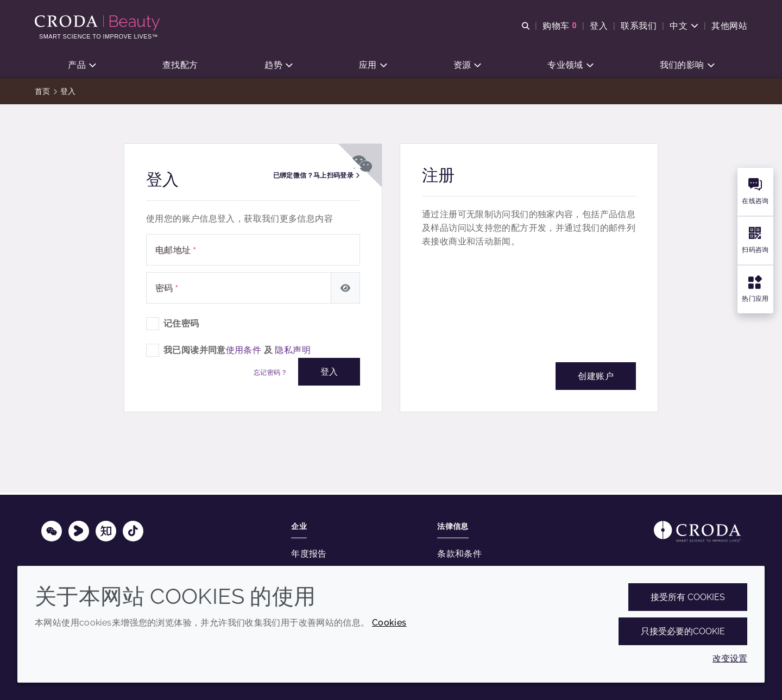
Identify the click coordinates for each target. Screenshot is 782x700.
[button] (82, 65)
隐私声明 (293, 352)
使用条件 (244, 352)
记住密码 (181, 325)
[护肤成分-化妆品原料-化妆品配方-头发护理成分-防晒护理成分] (99, 23)
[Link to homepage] (697, 531)
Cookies (389, 623)
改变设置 (730, 658)
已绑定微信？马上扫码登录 (316, 177)
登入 (329, 373)
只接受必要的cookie (683, 631)
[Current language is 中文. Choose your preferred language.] (684, 26)
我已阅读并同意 (237, 352)
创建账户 (596, 378)
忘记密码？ (270, 374)
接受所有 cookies (688, 597)
